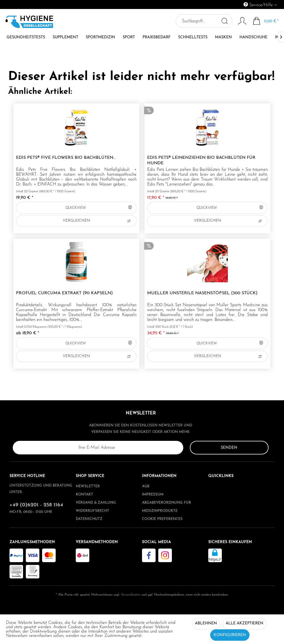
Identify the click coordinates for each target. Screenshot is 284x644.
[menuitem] (235, 4)
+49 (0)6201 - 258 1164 (36, 505)
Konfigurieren (230, 635)
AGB (146, 486)
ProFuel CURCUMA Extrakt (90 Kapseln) (64, 293)
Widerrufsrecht (92, 511)
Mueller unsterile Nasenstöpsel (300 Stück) (202, 293)
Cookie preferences (162, 519)
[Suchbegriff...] (204, 21)
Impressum (153, 495)
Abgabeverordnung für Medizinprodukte (167, 507)
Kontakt (84, 495)
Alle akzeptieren (244, 623)
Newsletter (88, 486)
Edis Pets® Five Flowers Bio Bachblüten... (66, 158)
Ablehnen (206, 623)
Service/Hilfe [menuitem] (259, 5)
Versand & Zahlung (96, 503)
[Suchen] (224, 21)
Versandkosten (131, 595)
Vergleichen (97, 221)
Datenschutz (89, 519)
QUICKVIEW (99, 207)
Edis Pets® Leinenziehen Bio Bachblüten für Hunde (201, 160)
